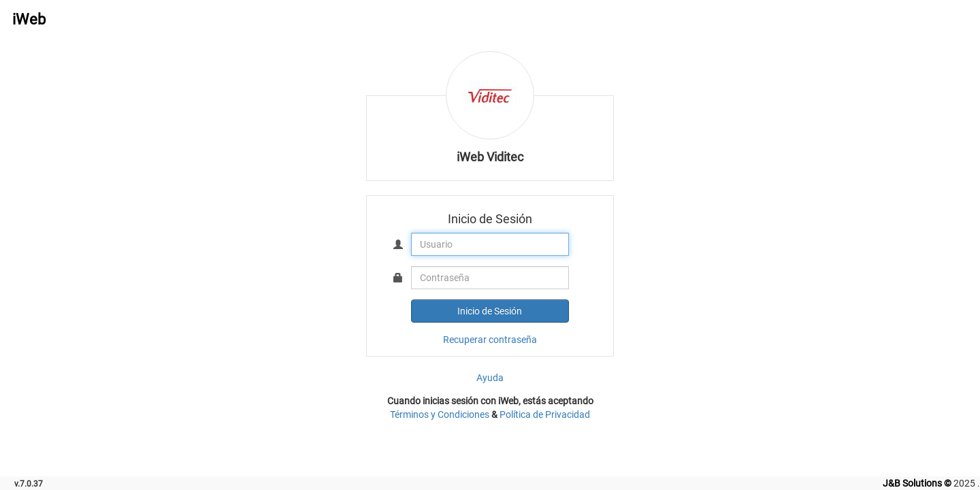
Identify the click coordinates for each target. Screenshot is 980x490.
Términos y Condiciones (440, 414)
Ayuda (490, 378)
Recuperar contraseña (490, 340)
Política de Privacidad (545, 414)
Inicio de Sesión (490, 311)
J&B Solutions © (917, 483)
